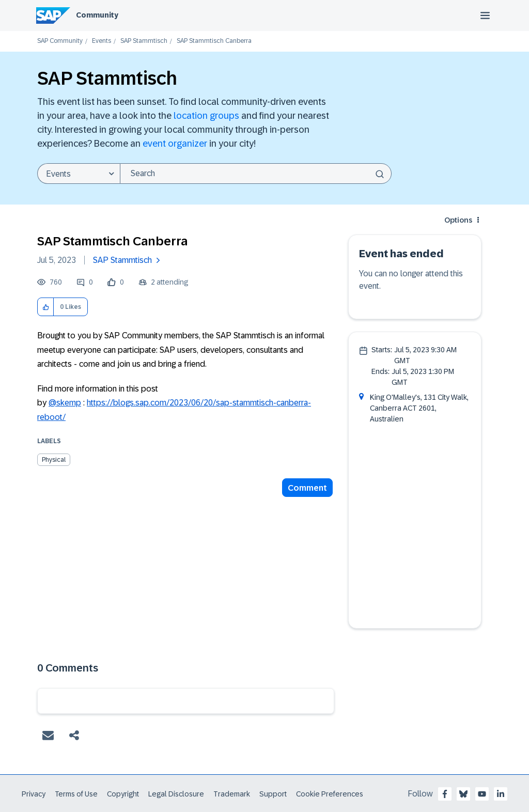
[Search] (256, 174)
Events (102, 41)
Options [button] (458, 220)
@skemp (65, 403)
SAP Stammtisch (144, 41)
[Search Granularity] (79, 174)
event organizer (175, 144)
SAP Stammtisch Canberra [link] (214, 41)
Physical (54, 460)
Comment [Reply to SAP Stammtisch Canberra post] (307, 488)
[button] (46, 307)
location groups (206, 116)
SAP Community (60, 41)
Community (97, 15)
